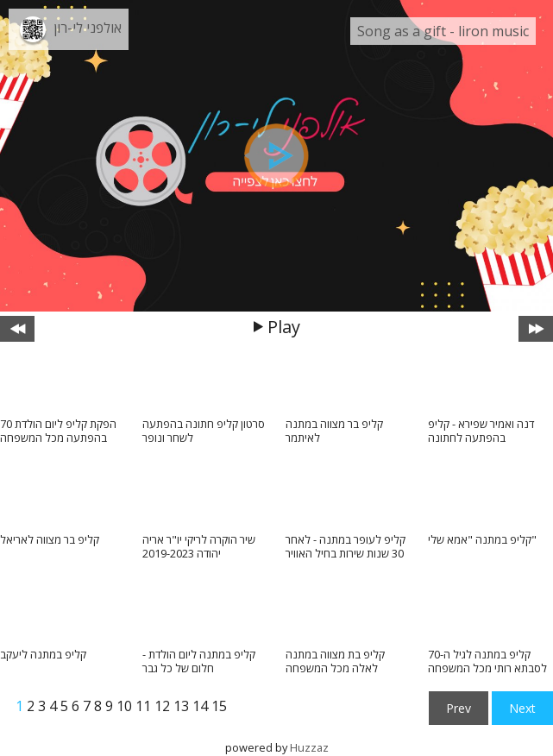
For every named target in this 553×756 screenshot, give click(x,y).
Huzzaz (309, 747)
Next (522, 708)
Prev (459, 708)
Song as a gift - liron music (443, 31)
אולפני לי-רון (88, 28)
